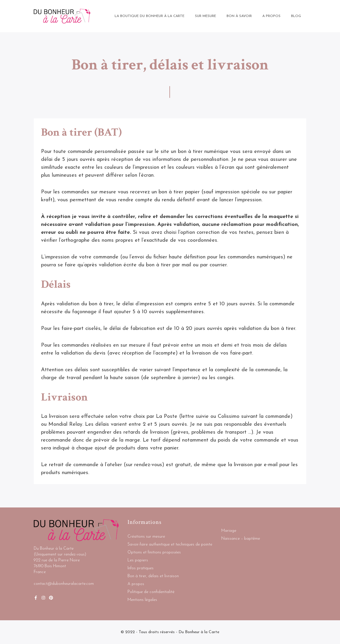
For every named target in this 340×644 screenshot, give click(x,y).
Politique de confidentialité (151, 592)
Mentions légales (142, 600)
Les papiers (138, 560)
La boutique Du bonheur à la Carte (149, 16)
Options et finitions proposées (154, 552)
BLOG (296, 16)
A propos (136, 584)
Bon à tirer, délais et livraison (153, 576)
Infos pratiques (141, 568)
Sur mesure (205, 16)
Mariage (229, 531)
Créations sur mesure (146, 537)
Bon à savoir (239, 16)
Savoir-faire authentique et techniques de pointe (170, 545)
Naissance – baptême (241, 539)
